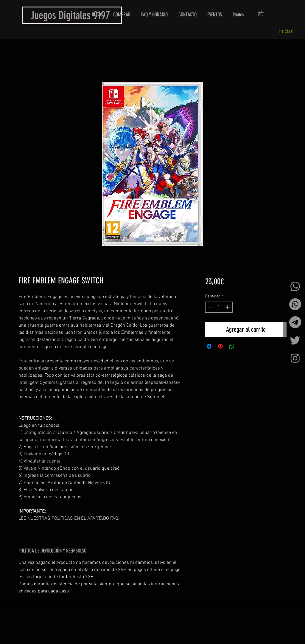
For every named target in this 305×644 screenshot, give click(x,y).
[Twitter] (295, 340)
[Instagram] (295, 358)
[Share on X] (243, 346)
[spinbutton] (219, 307)
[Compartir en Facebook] (209, 346)
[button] (264, 13)
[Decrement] (210, 307)
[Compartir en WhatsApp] (232, 346)
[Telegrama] (295, 322)
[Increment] (228, 307)
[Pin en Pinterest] (220, 346)
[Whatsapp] (295, 286)
